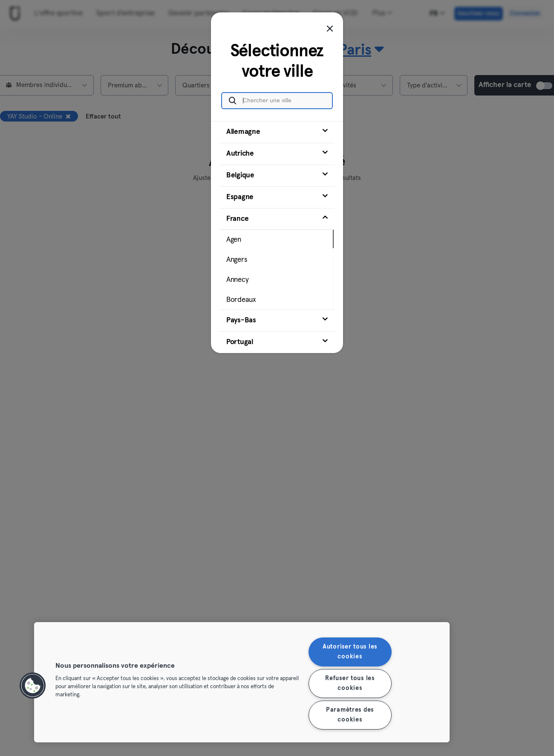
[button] (33, 686)
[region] (242, 682)
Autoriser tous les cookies (350, 652)
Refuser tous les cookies (350, 683)
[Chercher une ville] (277, 101)
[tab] (277, 132)
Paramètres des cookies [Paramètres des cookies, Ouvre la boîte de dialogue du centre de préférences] (350, 715)
